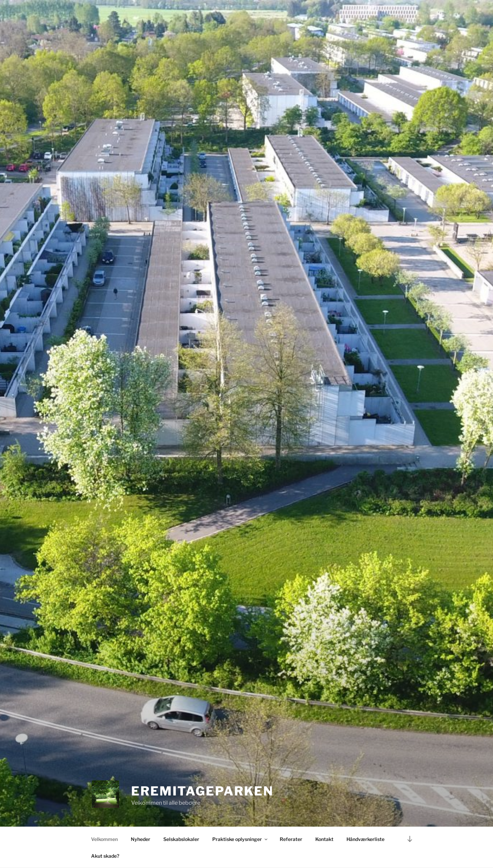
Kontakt (324, 839)
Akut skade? (105, 856)
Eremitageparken (202, 791)
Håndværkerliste (365, 839)
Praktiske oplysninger (240, 839)
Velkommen (104, 839)
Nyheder (141, 839)
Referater (291, 839)
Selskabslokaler (181, 839)
